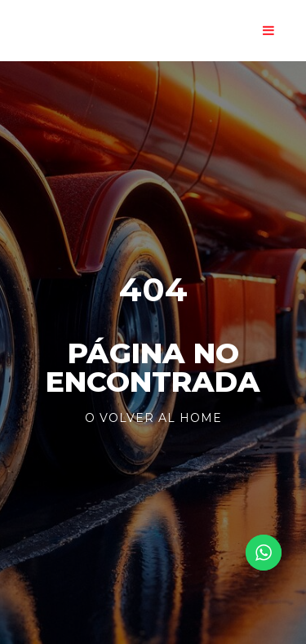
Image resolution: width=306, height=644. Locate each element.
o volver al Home (153, 418)
